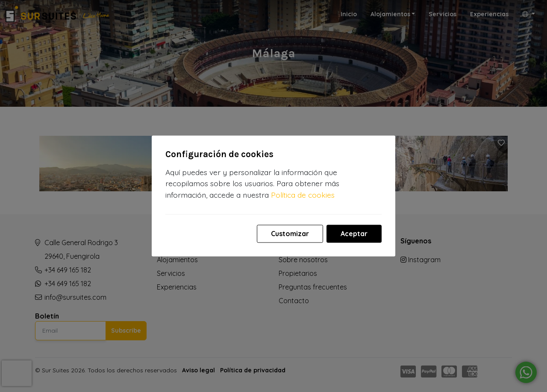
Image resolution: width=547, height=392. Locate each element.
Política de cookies (303, 195)
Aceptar (354, 234)
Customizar (290, 234)
